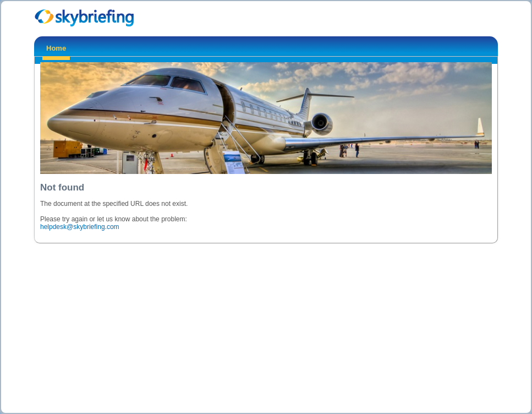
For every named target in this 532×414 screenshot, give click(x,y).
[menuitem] (56, 50)
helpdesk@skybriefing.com (80, 227)
